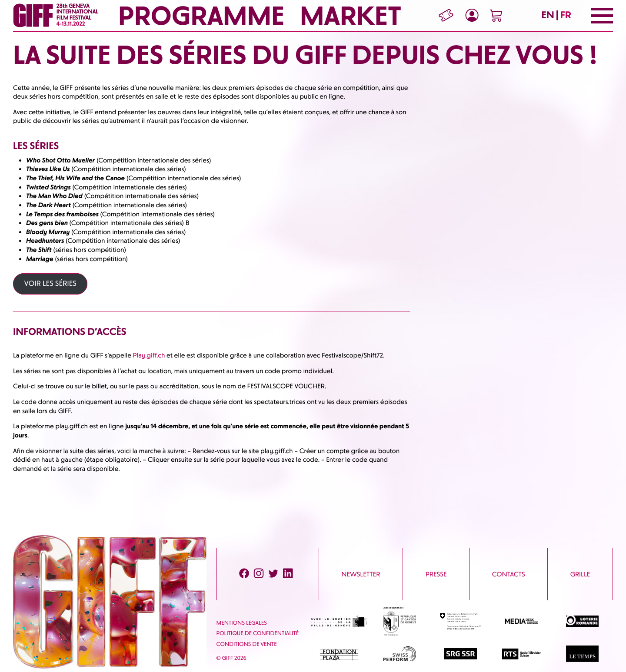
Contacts (509, 574)
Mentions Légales (242, 623)
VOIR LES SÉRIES (50, 284)
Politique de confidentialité (258, 634)
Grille (580, 574)
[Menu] (602, 16)
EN (548, 15)
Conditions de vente (247, 644)
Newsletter (361, 574)
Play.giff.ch (149, 355)
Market (351, 16)
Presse (436, 574)
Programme (201, 16)
